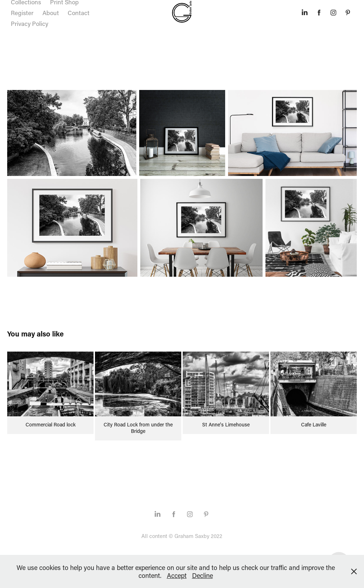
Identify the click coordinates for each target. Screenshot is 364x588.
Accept (177, 575)
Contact (79, 13)
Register (22, 13)
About (51, 13)
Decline (203, 575)
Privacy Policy (29, 23)
